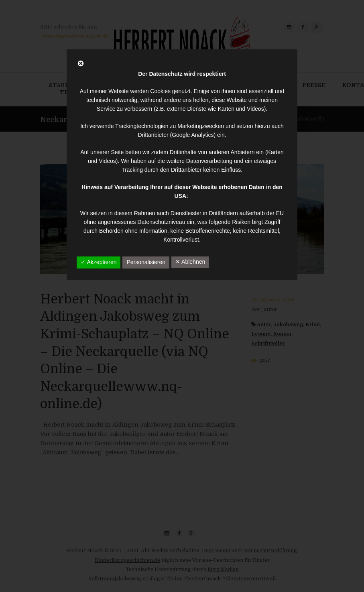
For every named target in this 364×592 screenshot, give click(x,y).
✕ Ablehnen (190, 262)
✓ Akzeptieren (99, 262)
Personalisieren (146, 262)
